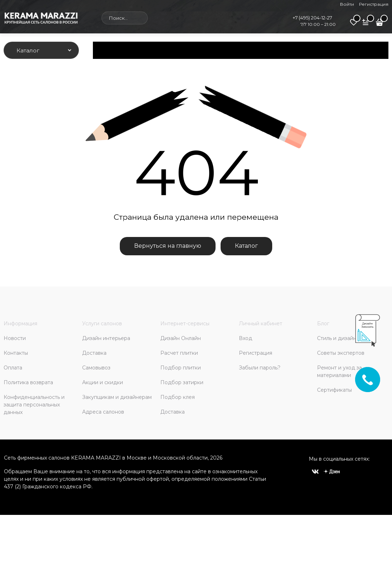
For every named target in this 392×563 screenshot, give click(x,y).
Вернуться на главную (168, 246)
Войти (347, 4)
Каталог (246, 246)
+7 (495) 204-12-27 (312, 18)
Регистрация (374, 4)
